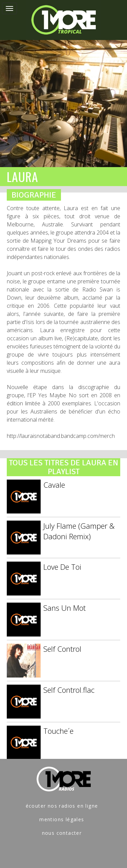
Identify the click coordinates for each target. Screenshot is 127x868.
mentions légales (62, 819)
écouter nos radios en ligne (62, 806)
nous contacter (62, 833)
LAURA (23, 176)
